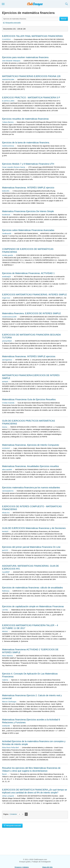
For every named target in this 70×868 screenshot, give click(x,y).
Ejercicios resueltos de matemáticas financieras (25, 119)
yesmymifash (7, 341)
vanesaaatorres (8, 491)
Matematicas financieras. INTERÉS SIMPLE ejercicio (28, 188)
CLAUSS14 (6, 39)
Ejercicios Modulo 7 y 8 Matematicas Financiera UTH (28, 164)
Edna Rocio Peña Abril (10, 747)
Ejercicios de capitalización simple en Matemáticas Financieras (33, 606)
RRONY (5, 631)
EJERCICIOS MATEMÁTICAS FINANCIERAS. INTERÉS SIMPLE (34, 295)
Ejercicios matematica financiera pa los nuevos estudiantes (31, 488)
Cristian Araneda (8, 403)
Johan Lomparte (8, 796)
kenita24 (5, 531)
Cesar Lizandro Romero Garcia (14, 167)
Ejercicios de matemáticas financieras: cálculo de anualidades (32, 588)
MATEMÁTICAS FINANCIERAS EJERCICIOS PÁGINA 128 (31, 76)
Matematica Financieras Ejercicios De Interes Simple (28, 211)
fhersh (4, 774)
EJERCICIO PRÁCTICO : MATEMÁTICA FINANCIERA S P (31, 98)
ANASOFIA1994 (8, 79)
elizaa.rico (6, 513)
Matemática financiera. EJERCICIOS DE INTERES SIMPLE (31, 313)
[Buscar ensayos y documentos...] (30, 19)
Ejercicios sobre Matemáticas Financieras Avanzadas (28, 230)
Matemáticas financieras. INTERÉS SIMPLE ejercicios (29, 356)
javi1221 (5, 550)
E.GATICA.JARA (8, 101)
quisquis (5, 381)
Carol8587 (6, 572)
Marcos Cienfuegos (9, 702)
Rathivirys (6, 591)
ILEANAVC (6, 448)
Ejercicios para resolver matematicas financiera (25, 57)
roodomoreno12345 (9, 317)
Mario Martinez (8, 656)
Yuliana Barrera (8, 122)
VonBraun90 (7, 233)
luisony (5, 427)
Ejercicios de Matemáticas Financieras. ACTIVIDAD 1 (28, 273)
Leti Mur (5, 610)
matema (5, 680)
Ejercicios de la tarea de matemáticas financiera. (26, 143)
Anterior (14, 814)
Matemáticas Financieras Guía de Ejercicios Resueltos (29, 399)
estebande (6, 726)
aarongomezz (7, 360)
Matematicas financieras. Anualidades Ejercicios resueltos (31, 466)
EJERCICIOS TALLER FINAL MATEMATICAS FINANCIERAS (32, 36)
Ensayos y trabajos (22, 867)
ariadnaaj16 (6, 276)
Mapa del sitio (47, 867)
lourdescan (6, 215)
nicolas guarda (8, 255)
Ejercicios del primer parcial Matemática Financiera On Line (31, 547)
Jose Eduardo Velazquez (11, 61)
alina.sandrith (7, 469)
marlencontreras (8, 146)
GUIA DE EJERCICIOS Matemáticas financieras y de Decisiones (34, 528)
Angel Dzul (6, 298)
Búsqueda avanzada (12, 826)
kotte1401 (6, 191)
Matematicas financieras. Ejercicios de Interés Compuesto (31, 445)
